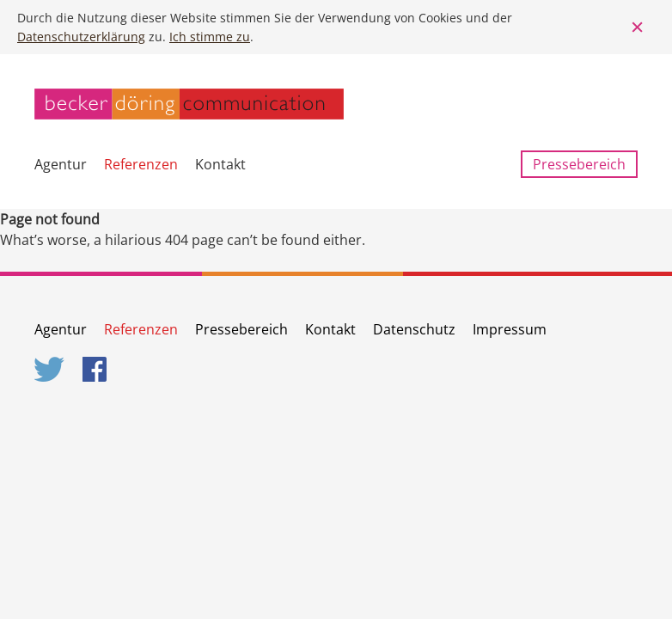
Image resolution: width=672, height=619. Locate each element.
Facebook (98, 369)
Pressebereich (579, 164)
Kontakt (220, 164)
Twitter (50, 369)
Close (638, 28)
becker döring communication (189, 104)
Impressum (510, 329)
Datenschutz (414, 329)
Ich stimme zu (210, 37)
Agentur (61, 164)
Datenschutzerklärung (81, 37)
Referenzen (141, 164)
